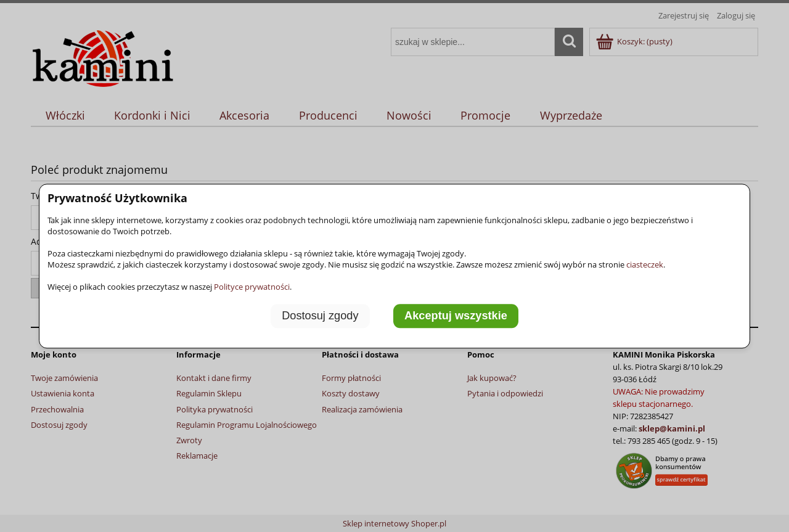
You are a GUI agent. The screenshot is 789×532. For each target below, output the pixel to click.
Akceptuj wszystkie (456, 316)
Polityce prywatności (252, 287)
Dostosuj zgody (320, 316)
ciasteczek (645, 264)
